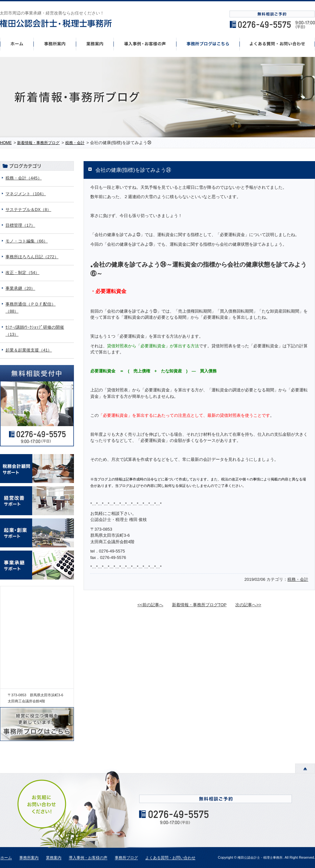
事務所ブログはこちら (208, 44)
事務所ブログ (126, 858)
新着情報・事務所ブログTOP (199, 605)
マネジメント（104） (26, 194)
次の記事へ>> (248, 605)
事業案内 (95, 44)
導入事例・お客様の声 (145, 44)
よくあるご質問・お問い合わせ (277, 44)
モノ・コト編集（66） (27, 241)
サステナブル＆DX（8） (28, 210)
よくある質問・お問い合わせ (170, 858)
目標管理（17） (20, 225)
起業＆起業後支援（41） (29, 350)
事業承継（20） (20, 288)
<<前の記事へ (150, 605)
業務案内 (54, 858)
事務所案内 (55, 44)
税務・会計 (298, 579)
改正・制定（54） (22, 273)
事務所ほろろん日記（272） (32, 257)
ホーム (17, 44)
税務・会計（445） (24, 178)
